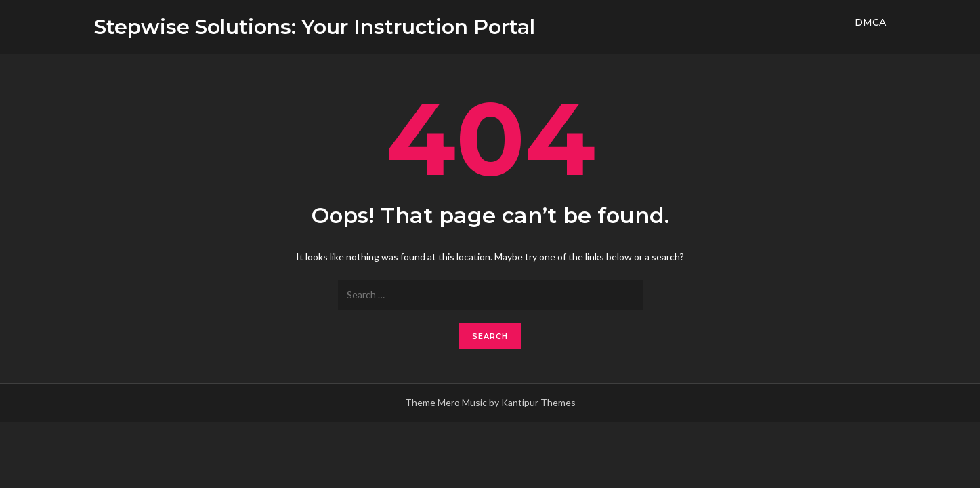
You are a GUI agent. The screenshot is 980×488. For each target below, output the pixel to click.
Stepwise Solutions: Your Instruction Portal (315, 27)
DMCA (870, 22)
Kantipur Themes (538, 402)
